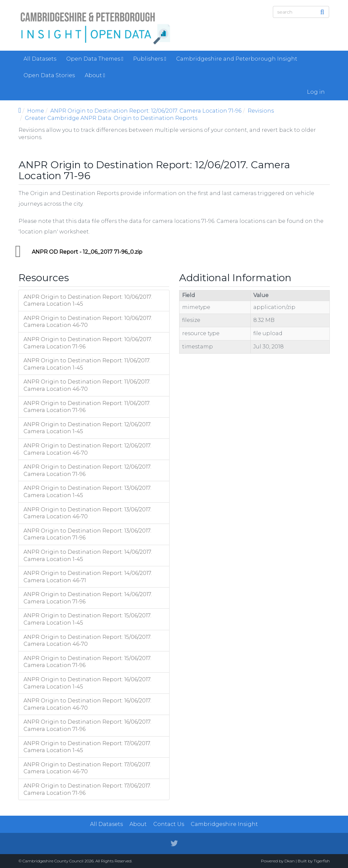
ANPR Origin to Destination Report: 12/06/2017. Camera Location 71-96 (146, 111)
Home (36, 111)
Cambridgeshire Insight (224, 824)
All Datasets (40, 59)
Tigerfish (322, 861)
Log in (316, 92)
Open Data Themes (95, 59)
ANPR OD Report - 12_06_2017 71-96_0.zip (87, 252)
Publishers (150, 59)
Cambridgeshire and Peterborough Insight (237, 59)
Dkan (290, 861)
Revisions (261, 111)
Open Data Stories (49, 75)
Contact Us (169, 824)
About (95, 75)
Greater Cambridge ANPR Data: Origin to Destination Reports (111, 118)
